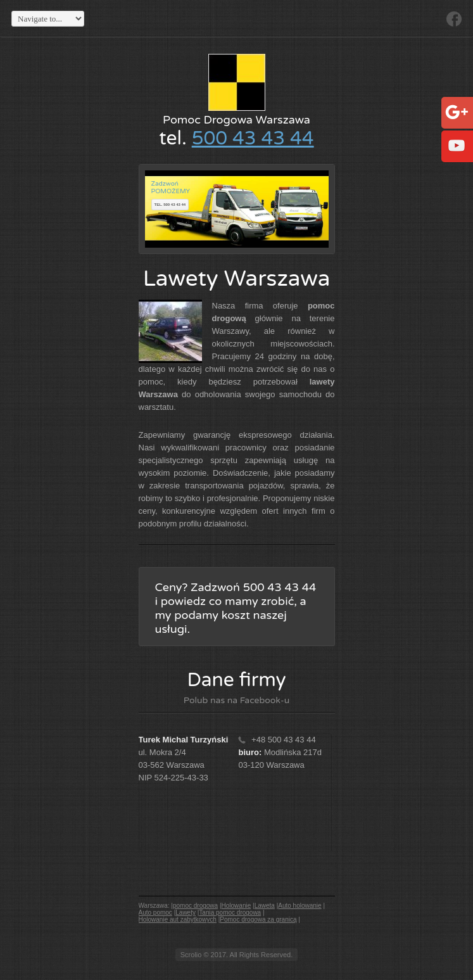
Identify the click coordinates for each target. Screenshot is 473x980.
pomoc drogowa (195, 906)
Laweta (265, 906)
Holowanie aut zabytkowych (178, 920)
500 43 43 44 (253, 138)
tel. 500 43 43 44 (170, 205)
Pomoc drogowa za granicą (258, 920)
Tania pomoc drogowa (230, 913)
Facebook (454, 19)
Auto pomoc (155, 913)
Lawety (186, 913)
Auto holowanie (300, 906)
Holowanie (236, 906)
